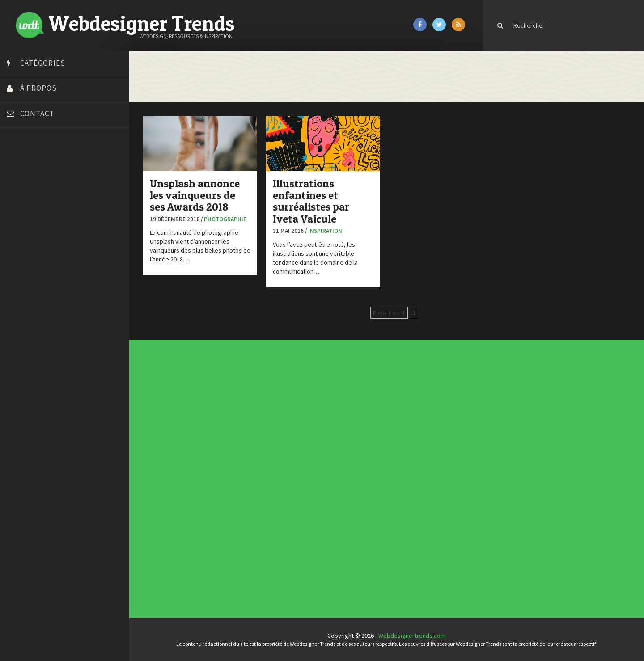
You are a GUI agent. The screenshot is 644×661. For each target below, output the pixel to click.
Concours (271, 467)
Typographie (271, 484)
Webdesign (271, 488)
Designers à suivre (273, 470)
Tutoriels (271, 483)
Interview (271, 476)
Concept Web (272, 465)
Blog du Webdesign (35, 176)
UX (270, 486)
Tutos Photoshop (32, 332)
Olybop (19, 287)
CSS (270, 468)
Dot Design (23, 243)
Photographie (230, 218)
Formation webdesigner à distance (56, 265)
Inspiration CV (391, 418)
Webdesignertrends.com (415, 636)
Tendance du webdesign (393, 413)
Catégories (43, 63)
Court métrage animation (42, 198)
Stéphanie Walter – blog (41, 310)
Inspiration (330, 230)
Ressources (271, 481)
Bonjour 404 (25, 187)
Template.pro (27, 321)
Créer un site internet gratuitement (56, 209)
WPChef (19, 354)
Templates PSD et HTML (393, 420)
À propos (38, 88)
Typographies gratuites (393, 414)
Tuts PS (19, 343)
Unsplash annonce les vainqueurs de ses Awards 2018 (200, 194)
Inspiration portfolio (392, 416)
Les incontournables (392, 411)
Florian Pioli (24, 254)
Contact (37, 114)
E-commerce (271, 472)
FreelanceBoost (30, 276)
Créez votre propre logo (42, 220)
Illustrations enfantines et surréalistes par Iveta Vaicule (316, 200)
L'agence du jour (272, 477)
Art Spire (21, 164)
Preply (18, 299)
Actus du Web (272, 463)
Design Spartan (29, 232)
